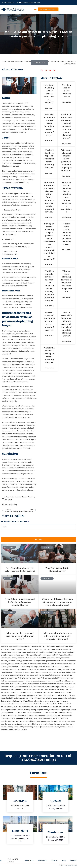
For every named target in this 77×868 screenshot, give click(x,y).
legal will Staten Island (65, 646)
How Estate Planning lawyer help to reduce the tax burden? (49, 94)
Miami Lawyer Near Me (54, 701)
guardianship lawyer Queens (34, 727)
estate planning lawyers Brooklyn (37, 710)
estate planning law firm (16, 10)
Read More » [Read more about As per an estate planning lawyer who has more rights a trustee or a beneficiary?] (66, 217)
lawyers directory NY (31, 684)
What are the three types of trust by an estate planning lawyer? (49, 159)
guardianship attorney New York (55, 718)
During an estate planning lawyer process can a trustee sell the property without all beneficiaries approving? (49, 241)
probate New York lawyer (40, 678)
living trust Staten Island (17, 652)
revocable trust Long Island (12, 684)
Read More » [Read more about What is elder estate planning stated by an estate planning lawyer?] (66, 250)
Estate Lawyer (16, 497)
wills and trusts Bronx (35, 695)
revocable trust (26, 687)
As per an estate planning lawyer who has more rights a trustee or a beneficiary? (66, 197)
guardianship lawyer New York (62, 724)
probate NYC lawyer (58, 678)
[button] (35, 9)
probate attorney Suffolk (26, 667)
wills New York (51, 704)
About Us (28, 861)
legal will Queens (49, 646)
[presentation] (16, 533)
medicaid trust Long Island (56, 652)
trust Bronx (37, 687)
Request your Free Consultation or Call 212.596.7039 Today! (38, 758)
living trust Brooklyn (9, 649)
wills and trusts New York (20, 698)
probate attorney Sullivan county (49, 667)
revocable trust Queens (10, 687)
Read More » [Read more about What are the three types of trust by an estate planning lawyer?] (49, 173)
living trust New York (42, 649)
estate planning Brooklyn (60, 710)
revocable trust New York (50, 684)
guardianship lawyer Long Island (37, 724)
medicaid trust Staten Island (58, 655)
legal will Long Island (9, 646)
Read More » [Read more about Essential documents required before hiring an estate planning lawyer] (49, 141)
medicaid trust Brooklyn (36, 652)
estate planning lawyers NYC (12, 707)
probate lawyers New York (58, 672)
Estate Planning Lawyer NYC (12, 727)
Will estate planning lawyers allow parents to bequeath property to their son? (66, 160)
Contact (73, 861)
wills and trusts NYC (37, 698)
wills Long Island (39, 704)
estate (7, 497)
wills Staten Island (64, 704)
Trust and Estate (9, 479)
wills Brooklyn (17, 701)
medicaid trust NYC (20, 655)
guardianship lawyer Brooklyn (13, 724)
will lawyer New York (42, 692)
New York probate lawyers (32, 658)
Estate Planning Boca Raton (34, 701)
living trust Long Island (25, 649)
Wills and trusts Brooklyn (53, 695)
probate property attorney (22, 681)
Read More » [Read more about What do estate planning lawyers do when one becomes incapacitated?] (66, 297)
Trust (10, 500)
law (6, 500)
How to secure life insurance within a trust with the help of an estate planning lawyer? (66, 324)
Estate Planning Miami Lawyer (21, 704)
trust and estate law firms (55, 707)
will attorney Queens (46, 690)
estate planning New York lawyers (48, 715)
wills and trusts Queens (55, 698)
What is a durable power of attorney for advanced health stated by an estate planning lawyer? (49, 286)
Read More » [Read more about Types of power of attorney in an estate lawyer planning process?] (49, 335)
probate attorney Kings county (34, 661)
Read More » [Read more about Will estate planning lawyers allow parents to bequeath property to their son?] (66, 176)
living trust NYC (57, 649)
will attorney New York (15, 690)
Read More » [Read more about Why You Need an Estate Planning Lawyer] (66, 102)
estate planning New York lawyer (21, 715)
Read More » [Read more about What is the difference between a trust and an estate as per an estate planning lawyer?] (66, 144)
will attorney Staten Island (65, 690)
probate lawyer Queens (38, 672)
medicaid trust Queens (37, 655)
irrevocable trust (11, 296)
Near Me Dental (7, 730)
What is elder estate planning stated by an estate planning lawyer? (66, 234)
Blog (64, 861)
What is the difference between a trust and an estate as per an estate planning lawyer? (66, 126)
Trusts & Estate (16, 9)
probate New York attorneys (18, 678)
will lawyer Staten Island (17, 695)
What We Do (41, 861)
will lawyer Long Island (25, 692)
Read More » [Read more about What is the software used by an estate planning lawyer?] (49, 368)
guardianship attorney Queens (35, 721)
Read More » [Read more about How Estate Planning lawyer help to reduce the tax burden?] (49, 108)
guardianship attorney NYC (12, 721)
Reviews (54, 861)
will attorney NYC (31, 690)
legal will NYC (37, 646)
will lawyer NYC (57, 692)
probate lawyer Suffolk (44, 675)
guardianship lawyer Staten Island (59, 727)
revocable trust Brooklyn (63, 681)
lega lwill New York (24, 646)
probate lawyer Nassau (19, 672)
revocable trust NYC (68, 684)
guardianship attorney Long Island (29, 718)
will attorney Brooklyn (51, 687)
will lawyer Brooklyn (9, 692)
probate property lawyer (43, 681)
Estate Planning (28, 497)
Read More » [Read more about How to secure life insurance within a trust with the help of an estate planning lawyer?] (66, 341)
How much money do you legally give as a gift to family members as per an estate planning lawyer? (49, 197)
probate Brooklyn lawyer (29, 669)
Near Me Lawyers (20, 730)
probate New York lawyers (34, 707)
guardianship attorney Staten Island (61, 721)
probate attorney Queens (58, 664)
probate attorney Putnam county (34, 664)
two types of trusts (18, 194)
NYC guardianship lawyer (53, 658)
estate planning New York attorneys (38, 712)
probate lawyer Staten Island (23, 675)
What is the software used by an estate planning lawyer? (49, 355)
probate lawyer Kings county (51, 669)
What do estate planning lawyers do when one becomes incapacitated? (66, 281)
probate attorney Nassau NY (57, 661)
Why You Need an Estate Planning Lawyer (66, 91)
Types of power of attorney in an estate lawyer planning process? (49, 321)
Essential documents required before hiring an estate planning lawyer (49, 125)
